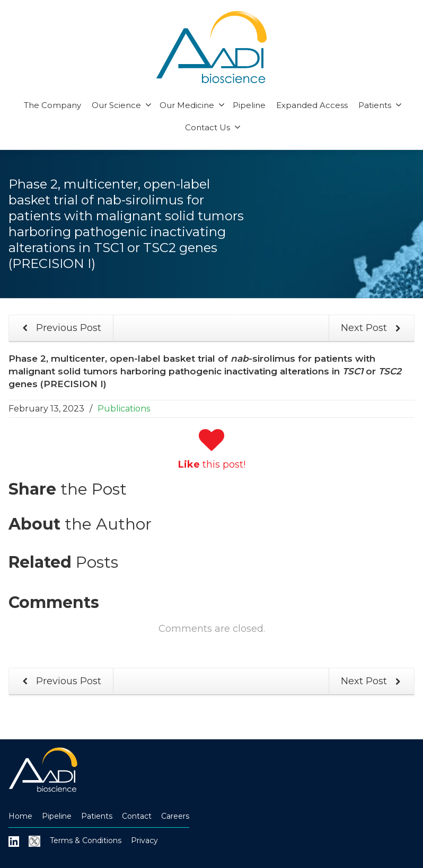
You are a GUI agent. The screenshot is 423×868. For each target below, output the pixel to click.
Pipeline (249, 105)
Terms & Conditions (86, 840)
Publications (124, 409)
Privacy (144, 840)
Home (20, 816)
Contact (137, 816)
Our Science (122, 105)
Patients (380, 105)
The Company (52, 105)
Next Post (373, 328)
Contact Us (213, 127)
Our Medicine (192, 105)
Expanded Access (312, 105)
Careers (175, 816)
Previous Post (60, 328)
